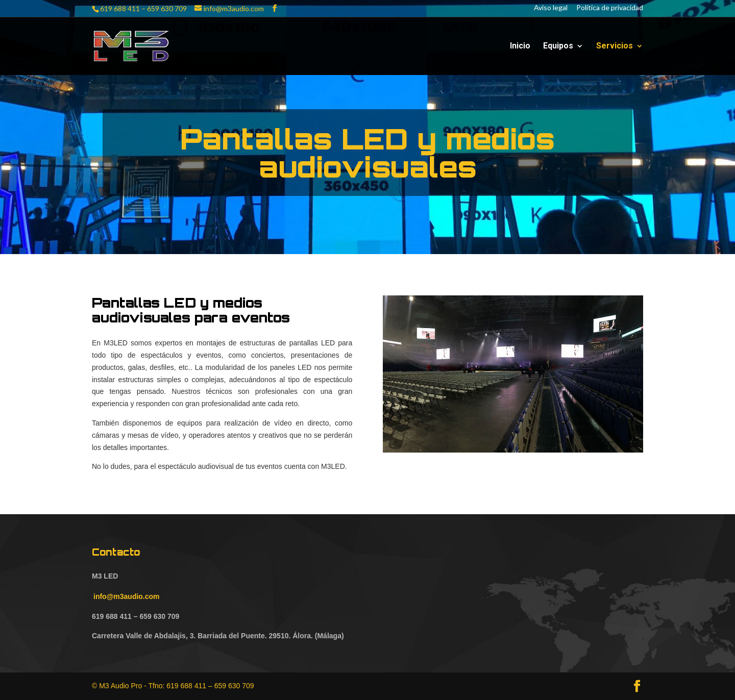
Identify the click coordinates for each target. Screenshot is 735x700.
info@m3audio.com (127, 596)
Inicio (520, 46)
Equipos (558, 46)
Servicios (615, 46)
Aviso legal (551, 8)
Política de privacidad (610, 8)
